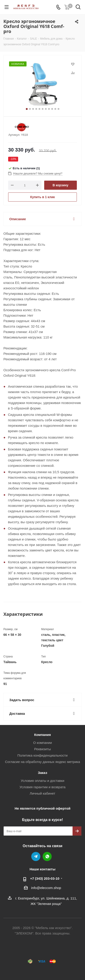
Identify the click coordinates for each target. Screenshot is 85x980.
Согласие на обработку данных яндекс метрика (42, 762)
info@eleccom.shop (46, 888)
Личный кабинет (42, 793)
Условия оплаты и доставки (42, 781)
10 (55, 109)
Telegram (36, 856)
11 (58, 109)
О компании (42, 743)
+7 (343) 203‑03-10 (45, 878)
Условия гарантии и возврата (42, 787)
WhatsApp (47, 856)
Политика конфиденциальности (42, 755)
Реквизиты (43, 749)
